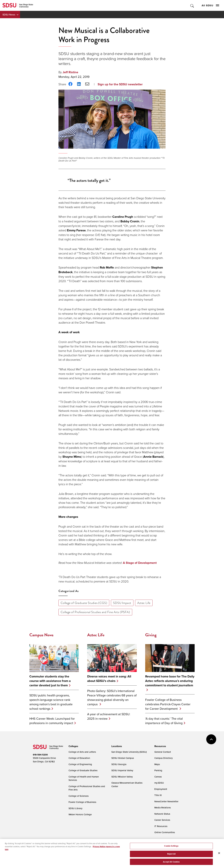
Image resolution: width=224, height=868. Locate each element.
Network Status (162, 814)
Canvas (158, 777)
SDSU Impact (122, 603)
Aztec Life (144, 603)
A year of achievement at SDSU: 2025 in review (109, 716)
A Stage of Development (140, 563)
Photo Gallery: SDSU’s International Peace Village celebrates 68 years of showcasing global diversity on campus (112, 697)
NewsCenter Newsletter (166, 801)
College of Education (79, 758)
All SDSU (210, 5)
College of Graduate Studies (83, 770)
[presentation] (73, 746)
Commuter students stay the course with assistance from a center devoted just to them (50, 681)
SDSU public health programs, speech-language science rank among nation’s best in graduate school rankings (51, 702)
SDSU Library (75, 808)
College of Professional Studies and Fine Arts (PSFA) (95, 612)
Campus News (41, 635)
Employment (161, 789)
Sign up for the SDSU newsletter (120, 84)
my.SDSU (159, 783)
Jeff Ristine (70, 72)
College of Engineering (80, 764)
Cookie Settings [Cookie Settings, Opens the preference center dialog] (171, 849)
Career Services (162, 820)
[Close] (219, 856)
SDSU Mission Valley (122, 777)
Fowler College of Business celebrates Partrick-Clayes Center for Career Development (168, 704)
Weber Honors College (80, 814)
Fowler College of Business (82, 802)
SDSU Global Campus (123, 758)
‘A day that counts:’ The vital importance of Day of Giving (164, 721)
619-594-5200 (40, 755)
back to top (211, 739)
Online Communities (165, 832)
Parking (158, 770)
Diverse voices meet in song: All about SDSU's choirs (109, 679)
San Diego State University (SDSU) (129, 752)
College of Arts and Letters (82, 752)
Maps (157, 764)
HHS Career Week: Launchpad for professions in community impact (52, 721)
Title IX (158, 795)
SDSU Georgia (119, 764)
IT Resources (161, 826)
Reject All (171, 857)
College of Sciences (79, 796)
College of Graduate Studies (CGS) (84, 603)
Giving (151, 635)
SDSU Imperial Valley (122, 770)
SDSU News (9, 15)
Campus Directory (163, 758)
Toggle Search (192, 5)
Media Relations (163, 808)
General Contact (163, 752)
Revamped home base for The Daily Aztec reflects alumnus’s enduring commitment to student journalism (170, 681)
